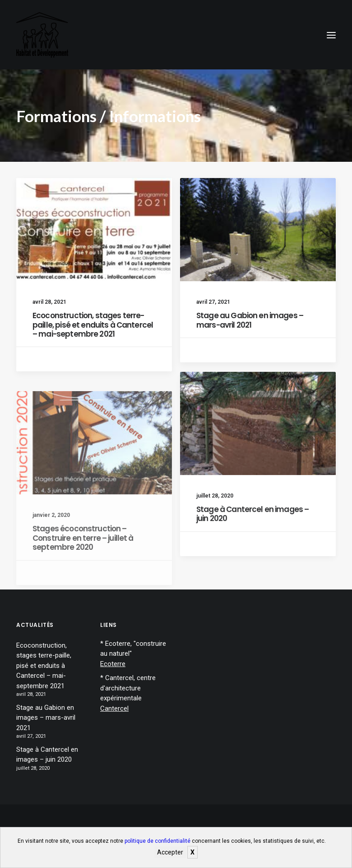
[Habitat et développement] (42, 35)
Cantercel (114, 708)
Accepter (170, 852)
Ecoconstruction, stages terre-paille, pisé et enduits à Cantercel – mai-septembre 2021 (93, 325)
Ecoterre (113, 664)
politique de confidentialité (157, 841)
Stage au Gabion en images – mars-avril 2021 (250, 320)
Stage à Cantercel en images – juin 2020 (252, 550)
